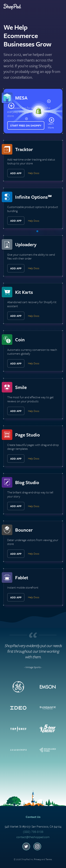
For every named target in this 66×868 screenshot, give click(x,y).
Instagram (37, 846)
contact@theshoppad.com (33, 837)
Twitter (26, 846)
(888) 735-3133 (33, 832)
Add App (16, 173)
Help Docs (34, 173)
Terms (49, 859)
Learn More (51, 125)
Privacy (37, 859)
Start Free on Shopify (26, 125)
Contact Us (33, 817)
